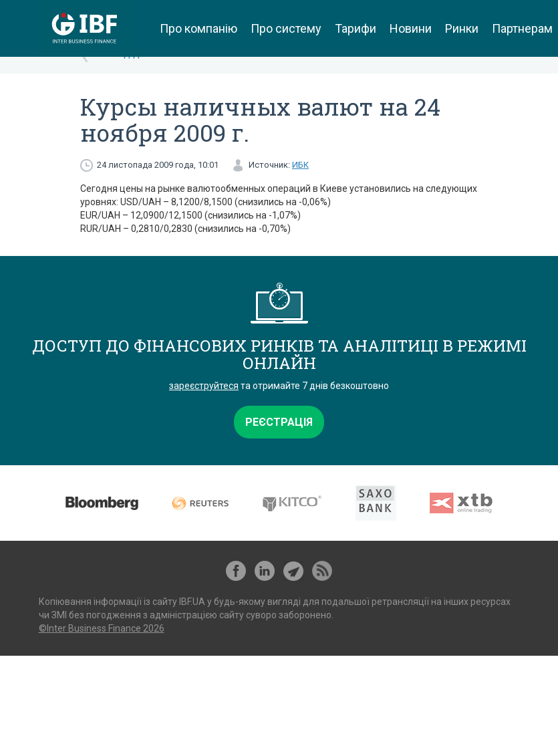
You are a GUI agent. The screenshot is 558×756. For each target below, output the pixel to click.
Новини (411, 28)
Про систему (286, 28)
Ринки (462, 28)
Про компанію (198, 28)
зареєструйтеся (204, 386)
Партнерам (522, 28)
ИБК (300, 165)
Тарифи (356, 28)
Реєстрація (279, 422)
